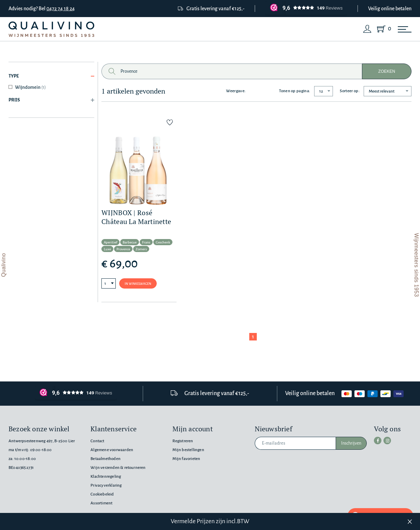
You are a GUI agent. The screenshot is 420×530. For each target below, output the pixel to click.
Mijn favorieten (186, 459)
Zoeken (387, 71)
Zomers (141, 249)
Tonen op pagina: (295, 91)
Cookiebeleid (102, 494)
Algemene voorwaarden (112, 450)
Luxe (107, 249)
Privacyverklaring (106, 485)
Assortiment (101, 503)
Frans (146, 242)
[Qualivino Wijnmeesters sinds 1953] (51, 29)
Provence (123, 249)
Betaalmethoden (106, 459)
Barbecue (130, 242)
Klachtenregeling (106, 477)
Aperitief (110, 242)
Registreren (183, 441)
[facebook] (378, 441)
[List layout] (255, 91)
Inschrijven (351, 443)
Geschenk (163, 242)
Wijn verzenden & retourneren (118, 468)
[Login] (367, 29)
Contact (97, 441)
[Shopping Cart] (383, 29)
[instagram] (387, 441)
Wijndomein (30, 87)
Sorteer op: (350, 91)
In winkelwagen (138, 284)
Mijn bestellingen (188, 450)
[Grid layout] (268, 91)
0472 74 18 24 (61, 9)
